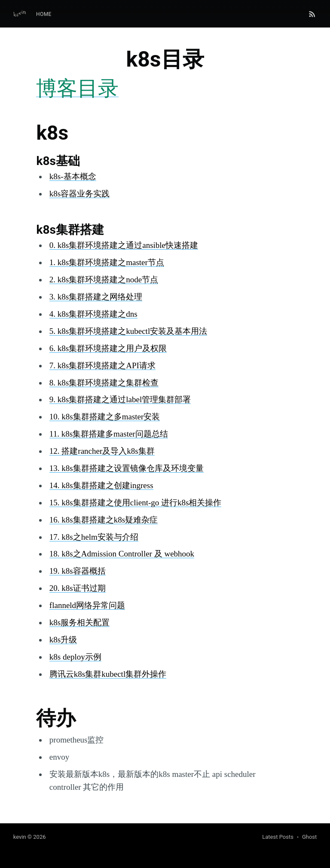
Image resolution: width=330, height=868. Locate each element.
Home (44, 14)
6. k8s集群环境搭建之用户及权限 (108, 348)
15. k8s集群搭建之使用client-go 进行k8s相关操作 (136, 503)
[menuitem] (44, 14)
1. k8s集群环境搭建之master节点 (107, 262)
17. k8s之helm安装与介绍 (94, 537)
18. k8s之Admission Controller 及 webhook (122, 554)
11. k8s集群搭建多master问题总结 (109, 434)
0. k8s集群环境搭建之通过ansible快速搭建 (124, 245)
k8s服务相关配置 (79, 622)
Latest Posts (278, 837)
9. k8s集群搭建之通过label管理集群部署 (120, 399)
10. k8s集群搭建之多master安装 (105, 417)
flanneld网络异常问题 (87, 605)
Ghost (309, 837)
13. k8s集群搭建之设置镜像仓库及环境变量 (127, 468)
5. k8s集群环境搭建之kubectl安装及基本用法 (128, 331)
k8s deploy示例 (75, 657)
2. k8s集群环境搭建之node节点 (104, 280)
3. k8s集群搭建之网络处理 (96, 297)
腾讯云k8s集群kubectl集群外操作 (108, 674)
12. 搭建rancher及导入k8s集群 (102, 451)
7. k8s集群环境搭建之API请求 (102, 365)
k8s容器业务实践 (79, 194)
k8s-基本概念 (73, 176)
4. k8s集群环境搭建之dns (93, 314)
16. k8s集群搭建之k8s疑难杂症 (104, 520)
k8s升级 (63, 640)
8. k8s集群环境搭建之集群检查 (104, 383)
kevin (20, 837)
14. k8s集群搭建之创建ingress (101, 485)
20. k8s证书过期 (78, 588)
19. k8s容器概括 (78, 571)
